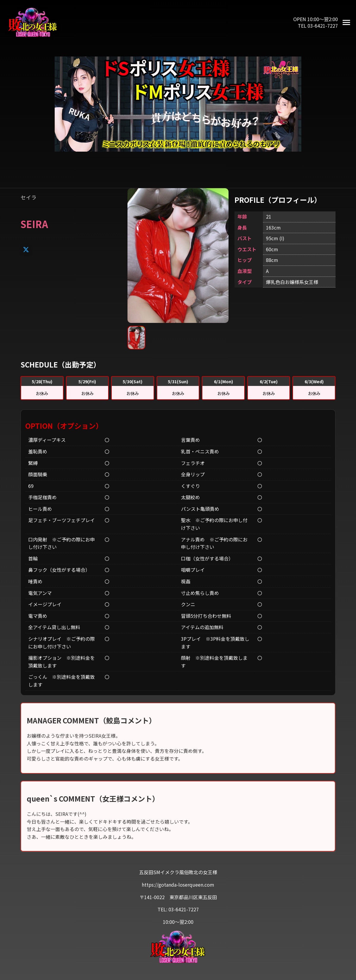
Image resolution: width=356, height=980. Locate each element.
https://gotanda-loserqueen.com (178, 885)
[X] (26, 249)
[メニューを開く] (346, 22)
